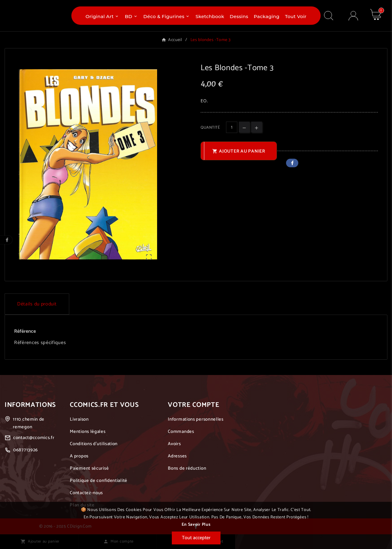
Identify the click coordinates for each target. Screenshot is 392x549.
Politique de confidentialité (99, 481)
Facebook (292, 163)
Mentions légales (88, 432)
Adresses (177, 456)
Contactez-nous (86, 493)
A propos (79, 456)
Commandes (181, 432)
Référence (25, 331)
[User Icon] (353, 16)
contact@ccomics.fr (34, 438)
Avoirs (174, 444)
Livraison (79, 419)
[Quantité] (232, 127)
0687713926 (26, 450)
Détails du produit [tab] (37, 304)
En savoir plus (196, 525)
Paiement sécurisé (89, 468)
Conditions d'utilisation (94, 444)
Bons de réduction (187, 468)
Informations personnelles (196, 419)
